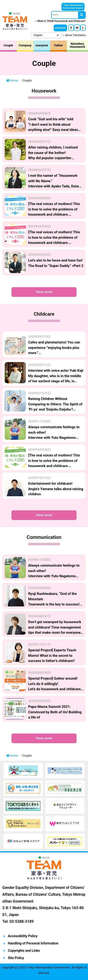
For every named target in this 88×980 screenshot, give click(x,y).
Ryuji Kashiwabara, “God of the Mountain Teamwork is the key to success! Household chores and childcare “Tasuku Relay (54, 604)
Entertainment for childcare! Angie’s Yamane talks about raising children (56, 489)
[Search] (82, 15)
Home (12, 80)
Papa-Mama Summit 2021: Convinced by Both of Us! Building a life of (55, 712)
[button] (60, 28)
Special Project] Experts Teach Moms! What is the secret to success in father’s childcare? (52, 655)
